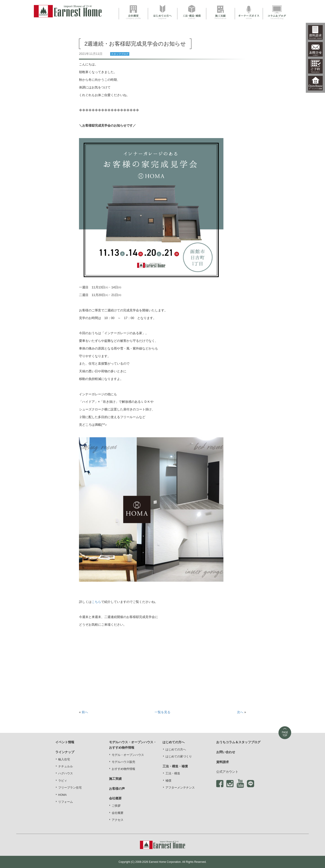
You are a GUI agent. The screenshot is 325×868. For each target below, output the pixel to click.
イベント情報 (65, 742)
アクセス (118, 820)
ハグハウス (66, 773)
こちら (96, 602)
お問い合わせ (226, 752)
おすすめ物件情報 (123, 769)
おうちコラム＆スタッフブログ (238, 742)
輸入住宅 (64, 759)
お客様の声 (117, 789)
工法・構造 (173, 773)
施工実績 (115, 779)
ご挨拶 (116, 806)
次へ (240, 712)
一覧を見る (162, 712)
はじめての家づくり (179, 757)
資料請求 (223, 762)
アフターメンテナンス (180, 788)
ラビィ (63, 781)
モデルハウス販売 (123, 762)
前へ (85, 712)
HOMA (63, 795)
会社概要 (118, 813)
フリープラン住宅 (70, 788)
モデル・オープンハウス (128, 755)
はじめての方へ (176, 750)
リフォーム (66, 802)
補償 (168, 781)
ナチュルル (66, 766)
